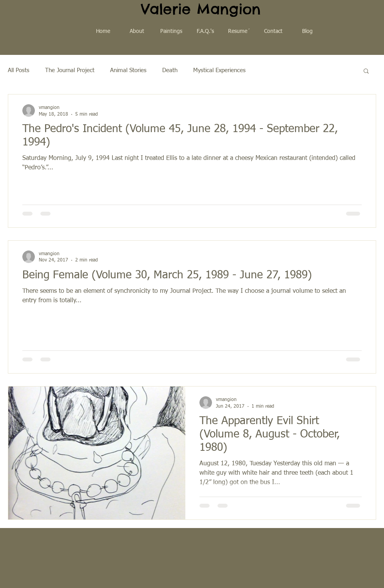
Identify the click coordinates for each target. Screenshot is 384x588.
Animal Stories (128, 70)
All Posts (19, 70)
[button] (366, 72)
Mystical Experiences (219, 70)
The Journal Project (70, 70)
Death (170, 70)
